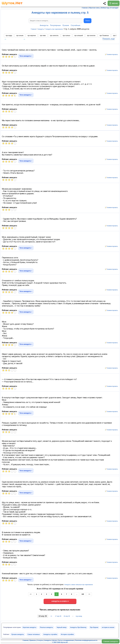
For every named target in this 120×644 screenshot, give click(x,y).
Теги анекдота (26, 56)
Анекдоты (44, 25)
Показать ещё (109, 39)
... (77, 594)
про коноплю (91, 36)
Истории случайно (67, 634)
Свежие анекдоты (111, 641)
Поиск (88, 21)
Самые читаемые (34, 634)
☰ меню (114, 3)
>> (89, 594)
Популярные (55, 25)
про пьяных (66, 36)
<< (31, 594)
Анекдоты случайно (50, 634)
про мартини (32, 36)
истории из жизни (108, 627)
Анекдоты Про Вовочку (78, 627)
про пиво (43, 36)
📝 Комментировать (111, 54)
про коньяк (20, 36)
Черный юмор (62, 627)
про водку (9, 36)
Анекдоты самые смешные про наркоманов (79, 585)
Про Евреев (94, 627)
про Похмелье (104, 36)
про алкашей (79, 36)
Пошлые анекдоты (46, 627)
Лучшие (66, 25)
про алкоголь (54, 36)
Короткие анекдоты (30, 627)
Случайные (75, 25)
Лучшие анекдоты (18, 634)
